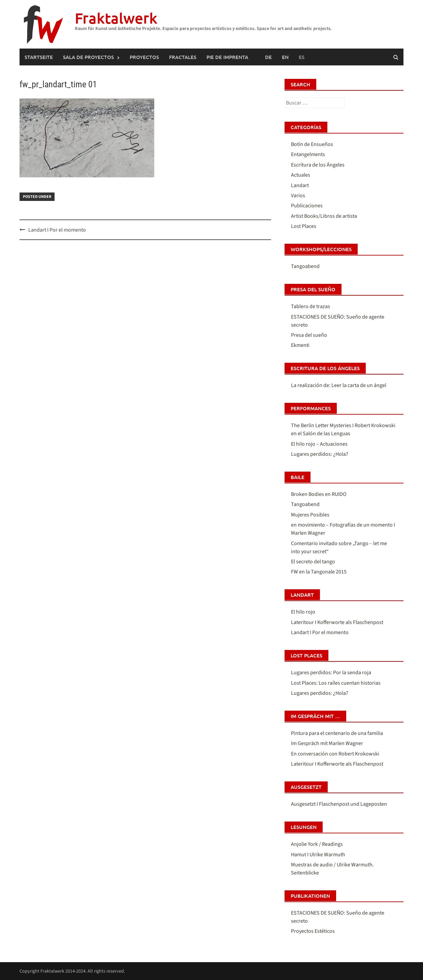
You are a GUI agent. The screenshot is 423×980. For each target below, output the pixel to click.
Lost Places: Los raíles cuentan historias (336, 683)
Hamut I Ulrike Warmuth (318, 855)
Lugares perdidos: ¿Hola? (320, 454)
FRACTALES (183, 57)
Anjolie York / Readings (317, 844)
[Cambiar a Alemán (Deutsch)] (268, 57)
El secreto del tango (313, 562)
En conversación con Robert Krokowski (335, 754)
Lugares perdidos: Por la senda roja (331, 673)
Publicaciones (307, 206)
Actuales (301, 175)
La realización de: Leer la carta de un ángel (339, 385)
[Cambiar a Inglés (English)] (285, 57)
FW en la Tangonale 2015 (319, 572)
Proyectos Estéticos (313, 931)
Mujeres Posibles (310, 515)
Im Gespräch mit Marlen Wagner (327, 743)
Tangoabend (305, 266)
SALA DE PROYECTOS (88, 57)
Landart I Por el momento (57, 230)
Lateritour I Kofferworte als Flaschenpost (337, 622)
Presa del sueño (309, 335)
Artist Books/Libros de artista (324, 216)
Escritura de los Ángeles (318, 165)
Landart (300, 185)
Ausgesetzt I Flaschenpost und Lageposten (339, 804)
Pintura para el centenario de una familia (337, 733)
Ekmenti (300, 345)
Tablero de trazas (311, 306)
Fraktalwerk (116, 18)
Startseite (39, 57)
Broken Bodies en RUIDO (319, 494)
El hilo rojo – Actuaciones (319, 444)
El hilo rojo (303, 612)
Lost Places (304, 226)
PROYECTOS (144, 57)
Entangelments (308, 154)
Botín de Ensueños (312, 144)
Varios (298, 196)
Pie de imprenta (227, 57)
